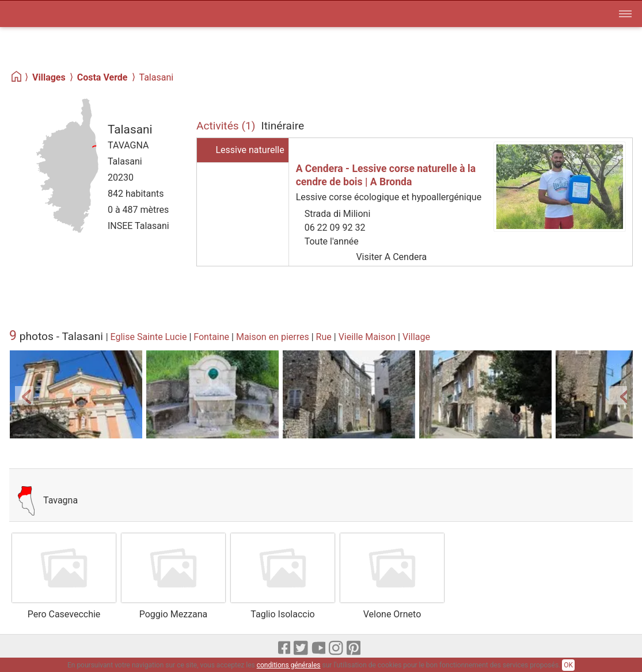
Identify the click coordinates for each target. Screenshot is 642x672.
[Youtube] (319, 648)
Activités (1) (226, 126)
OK (568, 665)
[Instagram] (337, 648)
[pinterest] (354, 648)
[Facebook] (285, 648)
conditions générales (289, 665)
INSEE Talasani (138, 226)
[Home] (17, 77)
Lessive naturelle (250, 150)
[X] (301, 648)
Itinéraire (283, 126)
